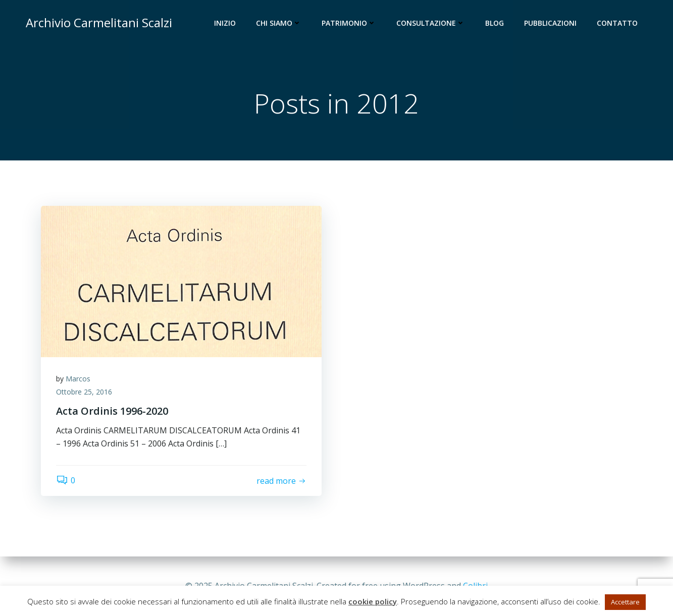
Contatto (617, 23)
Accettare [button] (625, 602)
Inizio (225, 23)
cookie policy (373, 601)
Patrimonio (349, 23)
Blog (495, 23)
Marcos (78, 379)
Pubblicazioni (550, 23)
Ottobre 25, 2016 (84, 392)
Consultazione (431, 23)
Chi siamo (279, 23)
